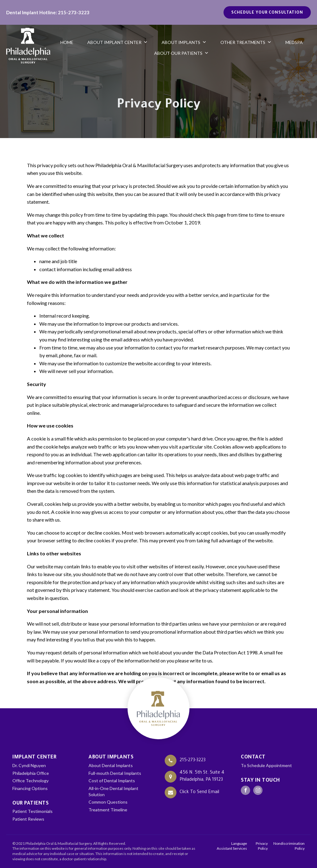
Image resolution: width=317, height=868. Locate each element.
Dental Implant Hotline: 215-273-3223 (48, 12)
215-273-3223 (193, 761)
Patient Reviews (28, 819)
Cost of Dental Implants (112, 781)
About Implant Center (117, 42)
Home (67, 42)
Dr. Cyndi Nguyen (29, 765)
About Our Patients (181, 53)
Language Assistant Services (232, 846)
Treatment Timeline (108, 810)
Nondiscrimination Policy (289, 846)
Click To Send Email (199, 792)
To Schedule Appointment (266, 765)
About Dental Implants (111, 765)
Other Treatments (246, 42)
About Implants (184, 42)
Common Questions (108, 802)
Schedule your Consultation (267, 13)
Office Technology (30, 781)
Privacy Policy (262, 846)
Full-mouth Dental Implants (115, 773)
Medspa (294, 42)
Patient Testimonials (33, 811)
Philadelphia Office (31, 773)
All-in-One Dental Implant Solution (113, 791)
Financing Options (30, 788)
